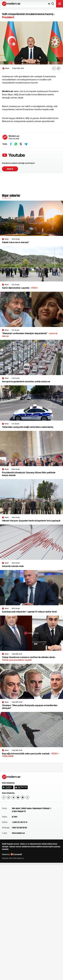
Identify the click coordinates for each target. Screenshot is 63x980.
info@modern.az (18, 833)
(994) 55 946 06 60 (19, 828)
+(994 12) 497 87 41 (20, 822)
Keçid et (10, 169)
